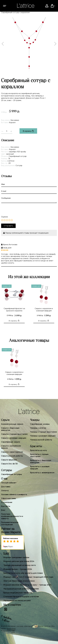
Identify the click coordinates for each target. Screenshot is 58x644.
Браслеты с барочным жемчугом (41, 461)
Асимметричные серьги (12, 424)
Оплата (5, 491)
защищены (11, 628)
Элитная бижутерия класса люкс (19, 581)
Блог (3, 510)
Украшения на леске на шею (17, 600)
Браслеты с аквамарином (42, 473)
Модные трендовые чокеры (16, 557)
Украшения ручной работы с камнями (21, 589)
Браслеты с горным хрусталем (39, 455)
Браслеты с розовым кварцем (40, 468)
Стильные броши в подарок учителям (21, 597)
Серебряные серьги (11, 442)
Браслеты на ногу (39, 450)
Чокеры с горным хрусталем (43, 432)
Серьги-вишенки (9, 460)
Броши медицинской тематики (18, 593)
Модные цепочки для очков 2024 (19, 561)
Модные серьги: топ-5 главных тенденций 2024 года (28, 577)
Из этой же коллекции (29, 277)
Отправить (8, 226)
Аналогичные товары (29, 341)
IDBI (13, 631)
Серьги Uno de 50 (9, 464)
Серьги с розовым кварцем (14, 438)
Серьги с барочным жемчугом (10, 429)
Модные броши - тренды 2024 (18, 569)
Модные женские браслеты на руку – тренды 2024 (27, 585)
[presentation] (18, 209)
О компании (7, 502)
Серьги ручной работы (12, 456)
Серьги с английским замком (11, 447)
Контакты (6, 506)
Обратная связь (9, 498)
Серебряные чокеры (40, 424)
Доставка (6, 487)
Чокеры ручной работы (41, 440)
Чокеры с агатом (38, 428)
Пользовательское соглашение (10, 523)
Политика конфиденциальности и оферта (12, 516)
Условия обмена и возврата (14, 494)
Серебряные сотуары (11, 474)
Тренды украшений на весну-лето (20, 565)
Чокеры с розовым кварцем (43, 436)
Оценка (4, 217)
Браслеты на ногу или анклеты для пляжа (23, 573)
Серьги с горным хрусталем (14, 434)
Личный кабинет (9, 483)
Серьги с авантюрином (12, 452)
